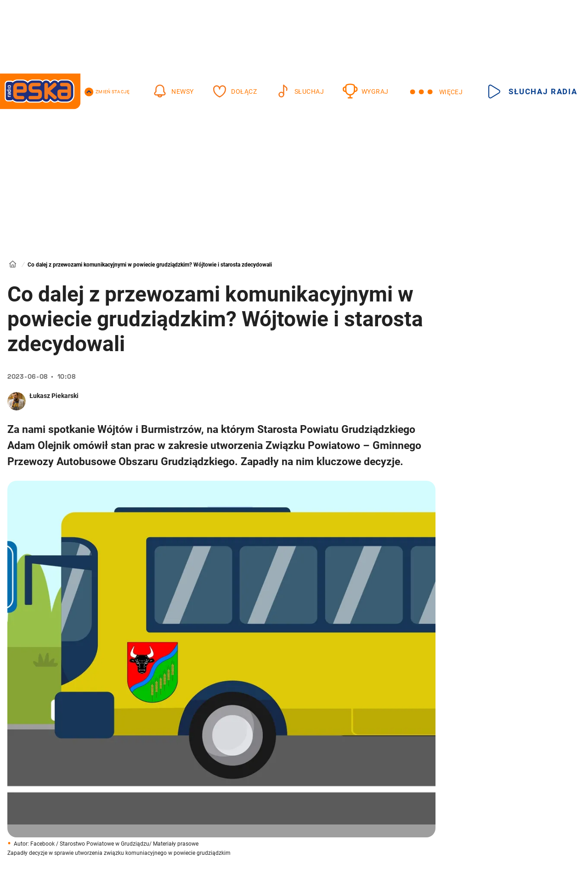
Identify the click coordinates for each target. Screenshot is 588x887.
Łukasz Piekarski (54, 396)
